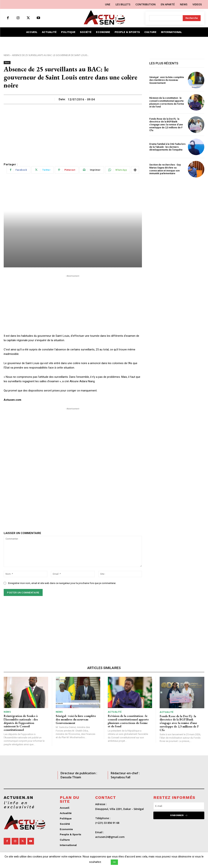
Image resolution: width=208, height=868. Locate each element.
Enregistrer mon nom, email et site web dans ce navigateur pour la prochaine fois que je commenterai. (62, 583)
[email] (179, 806)
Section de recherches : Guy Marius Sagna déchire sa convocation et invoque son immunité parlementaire (165, 169)
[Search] (192, 18)
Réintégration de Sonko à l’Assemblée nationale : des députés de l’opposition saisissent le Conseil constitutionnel (21, 723)
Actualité (115, 712)
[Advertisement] (73, 132)
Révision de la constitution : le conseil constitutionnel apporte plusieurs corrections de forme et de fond (167, 102)
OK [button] (114, 862)
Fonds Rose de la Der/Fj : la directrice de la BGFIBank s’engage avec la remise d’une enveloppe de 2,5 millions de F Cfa (166, 125)
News (7, 55)
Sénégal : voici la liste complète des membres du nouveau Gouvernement (167, 80)
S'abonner (179, 815)
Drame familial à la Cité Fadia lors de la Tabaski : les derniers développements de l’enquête (167, 147)
